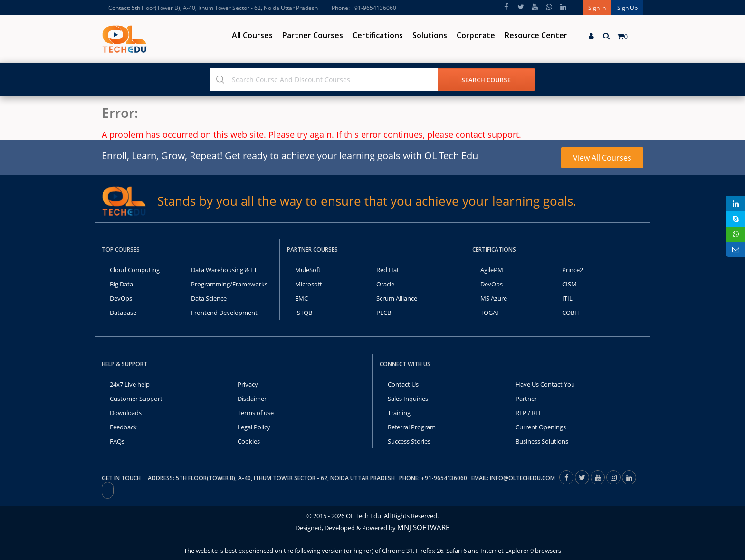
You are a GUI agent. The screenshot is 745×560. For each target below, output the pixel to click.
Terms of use (256, 413)
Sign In (597, 8)
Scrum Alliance (397, 298)
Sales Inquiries (408, 399)
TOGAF (490, 313)
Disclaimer (252, 399)
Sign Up (627, 8)
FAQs (117, 441)
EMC (301, 298)
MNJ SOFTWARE (423, 527)
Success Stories (409, 441)
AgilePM (492, 270)
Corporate (476, 35)
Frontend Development (224, 313)
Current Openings (541, 427)
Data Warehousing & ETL (226, 270)
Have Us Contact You (545, 384)
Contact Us (403, 384)
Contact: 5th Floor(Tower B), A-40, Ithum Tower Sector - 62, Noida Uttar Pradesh (213, 8)
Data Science (209, 298)
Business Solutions (542, 441)
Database (123, 313)
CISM (569, 284)
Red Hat (388, 270)
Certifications (378, 35)
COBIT (571, 313)
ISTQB (304, 313)
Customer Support (136, 399)
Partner (526, 399)
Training (399, 413)
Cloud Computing (135, 270)
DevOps (121, 298)
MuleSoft (308, 270)
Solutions (430, 35)
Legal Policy (254, 427)
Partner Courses (313, 35)
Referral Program (412, 427)
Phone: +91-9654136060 (364, 8)
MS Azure (494, 298)
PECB (384, 313)
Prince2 (573, 270)
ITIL (567, 298)
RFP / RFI (528, 413)
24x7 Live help (130, 384)
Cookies (249, 441)
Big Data (121, 284)
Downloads (126, 413)
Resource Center (536, 35)
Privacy (248, 384)
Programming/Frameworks (229, 284)
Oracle (385, 284)
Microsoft (309, 284)
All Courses (252, 35)
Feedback (123, 427)
